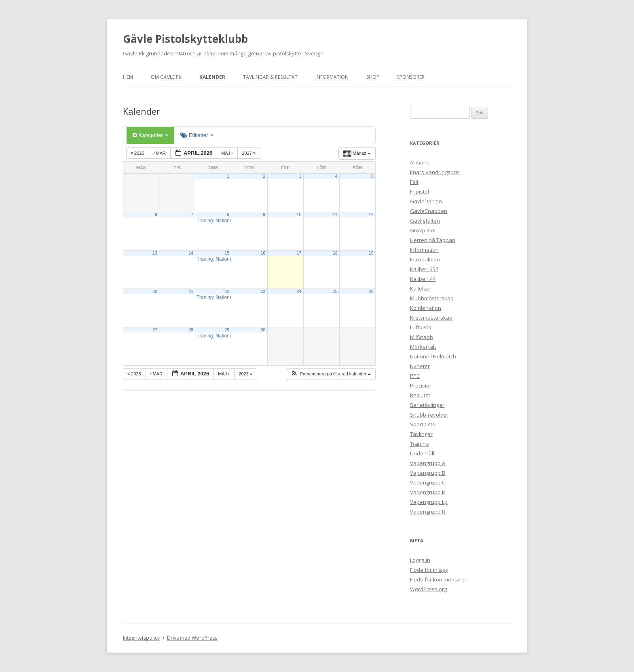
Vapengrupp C (428, 482)
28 (191, 330)
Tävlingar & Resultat (270, 77)
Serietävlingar (427, 405)
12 (371, 215)
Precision (421, 386)
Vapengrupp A (428, 463)
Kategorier (150, 135)
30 (263, 330)
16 (263, 253)
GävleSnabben (429, 211)
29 (227, 330)
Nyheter (420, 366)
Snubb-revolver (429, 415)
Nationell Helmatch (433, 356)
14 (191, 253)
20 (155, 291)
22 (227, 291)
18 (335, 253)
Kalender (212, 77)
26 (371, 291)
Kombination (426, 308)
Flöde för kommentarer (438, 579)
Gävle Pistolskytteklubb (185, 39)
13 (155, 253)
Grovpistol (423, 230)
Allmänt (419, 162)
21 (191, 291)
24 (299, 291)
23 (263, 291)
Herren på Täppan (433, 240)
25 (335, 291)
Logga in (420, 560)
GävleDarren (426, 201)
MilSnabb (422, 337)
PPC (415, 376)
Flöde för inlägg (429, 570)
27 (155, 330)
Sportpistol (423, 424)
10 (299, 215)
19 (371, 253)
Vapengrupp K (428, 492)
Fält (414, 182)
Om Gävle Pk (166, 77)
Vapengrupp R (428, 512)
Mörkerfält (423, 347)
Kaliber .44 (423, 279)
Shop (373, 77)
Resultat (420, 395)
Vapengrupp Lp (429, 502)
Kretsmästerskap (431, 318)
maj (228, 153)
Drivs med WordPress (192, 638)
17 (299, 253)
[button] (331, 374)
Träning (419, 444)
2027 (249, 153)
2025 (138, 153)
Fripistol (419, 192)
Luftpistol (421, 327)
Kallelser (421, 289)
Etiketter (197, 135)
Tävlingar (421, 434)
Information (332, 77)
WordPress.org (428, 589)
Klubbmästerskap (432, 298)
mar (160, 153)
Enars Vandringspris (435, 172)
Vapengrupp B (428, 473)
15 (227, 253)
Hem (128, 77)
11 (335, 215)
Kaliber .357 (424, 269)
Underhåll (422, 453)
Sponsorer (411, 77)
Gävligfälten (425, 221)
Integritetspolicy (141, 638)
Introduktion (425, 259)
